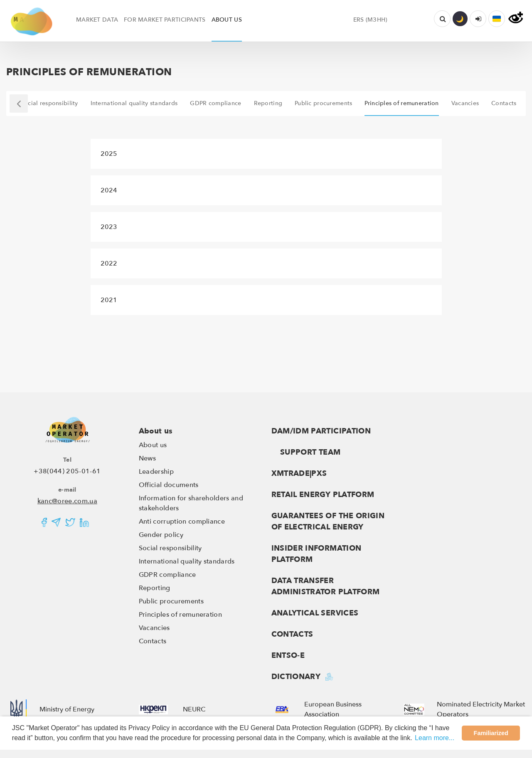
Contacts (153, 641)
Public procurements (171, 601)
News (147, 458)
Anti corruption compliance (182, 522)
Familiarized (491, 733)
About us (156, 431)
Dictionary (296, 677)
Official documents (169, 485)
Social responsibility (170, 548)
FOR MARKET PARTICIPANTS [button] (165, 20)
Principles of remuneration (180, 615)
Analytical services (315, 613)
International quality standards (187, 561)
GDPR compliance (167, 575)
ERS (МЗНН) (370, 20)
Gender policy (161, 535)
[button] (497, 19)
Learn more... (435, 738)
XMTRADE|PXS (299, 474)
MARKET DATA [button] (97, 20)
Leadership (156, 472)
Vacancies (154, 628)
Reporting (155, 588)
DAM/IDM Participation (321, 431)
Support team (306, 452)
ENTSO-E (288, 656)
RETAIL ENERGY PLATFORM (323, 495)
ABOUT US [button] (227, 20)
